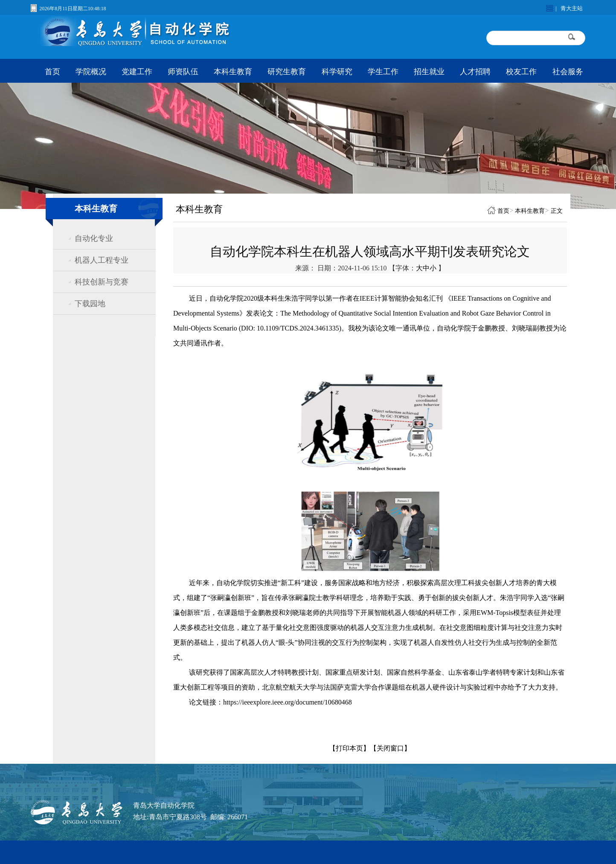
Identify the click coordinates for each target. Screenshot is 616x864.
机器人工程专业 (102, 260)
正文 (557, 211)
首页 (52, 72)
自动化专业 (94, 238)
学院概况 (91, 72)
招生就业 (429, 72)
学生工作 (383, 72)
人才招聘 (475, 72)
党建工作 (137, 72)
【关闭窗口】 (390, 748)
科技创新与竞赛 (102, 282)
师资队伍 (183, 72)
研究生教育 (287, 72)
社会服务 (568, 72)
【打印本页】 (349, 748)
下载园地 (90, 304)
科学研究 (337, 72)
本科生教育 (233, 72)
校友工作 (521, 72)
